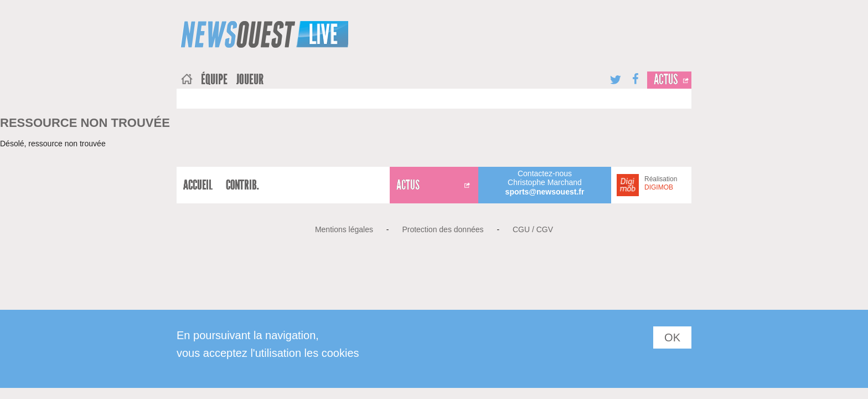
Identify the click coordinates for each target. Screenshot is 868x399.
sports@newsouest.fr (545, 192)
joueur (250, 80)
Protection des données (443, 229)
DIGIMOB (659, 187)
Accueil (198, 185)
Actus (666, 80)
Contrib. (242, 185)
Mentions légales (344, 229)
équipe (214, 80)
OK (672, 337)
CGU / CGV (533, 229)
